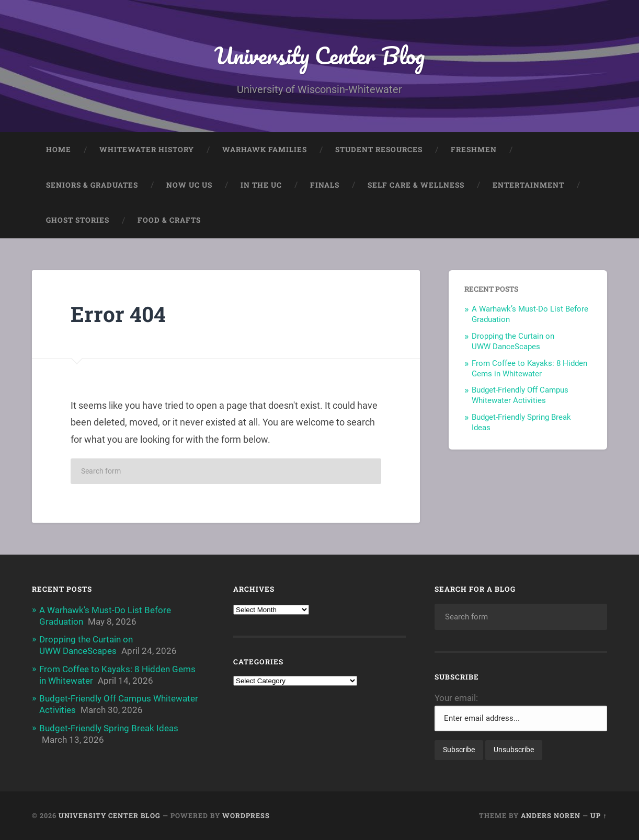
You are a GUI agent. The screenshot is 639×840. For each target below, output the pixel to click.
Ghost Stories (78, 220)
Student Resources (379, 149)
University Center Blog (319, 55)
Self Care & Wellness (416, 185)
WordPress (246, 815)
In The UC (261, 185)
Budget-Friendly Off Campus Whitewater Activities (520, 395)
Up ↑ (598, 815)
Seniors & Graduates (92, 185)
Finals (325, 185)
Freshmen (474, 149)
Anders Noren (551, 815)
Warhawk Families (265, 149)
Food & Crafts (169, 220)
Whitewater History (147, 149)
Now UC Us (189, 185)
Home (59, 149)
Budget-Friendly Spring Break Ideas (109, 728)
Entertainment (528, 185)
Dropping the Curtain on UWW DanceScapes (513, 341)
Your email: (456, 698)
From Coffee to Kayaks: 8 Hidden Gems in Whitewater (529, 369)
